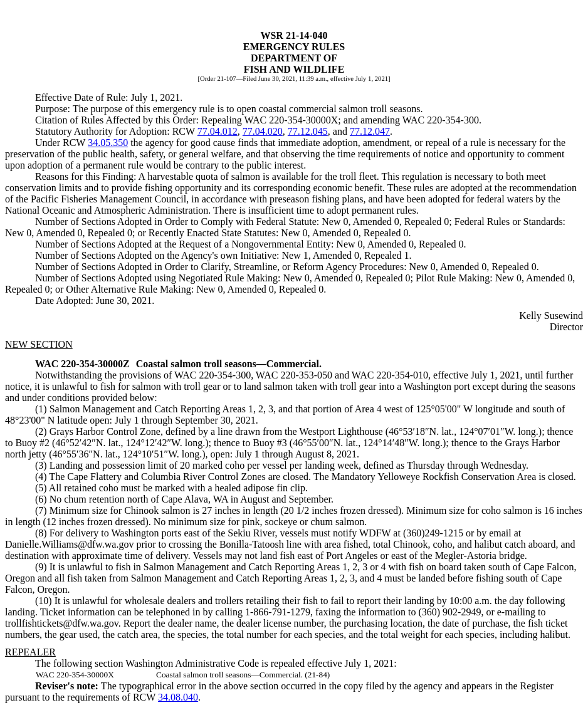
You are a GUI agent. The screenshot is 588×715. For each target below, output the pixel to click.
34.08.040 (178, 697)
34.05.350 (108, 143)
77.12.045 (308, 131)
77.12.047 (370, 131)
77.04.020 (263, 131)
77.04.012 (218, 131)
